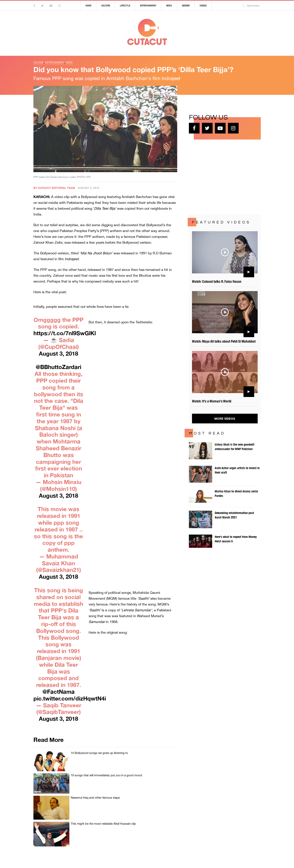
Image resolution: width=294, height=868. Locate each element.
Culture (106, 6)
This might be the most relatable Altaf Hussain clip (103, 824)
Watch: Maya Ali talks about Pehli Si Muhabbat (224, 341)
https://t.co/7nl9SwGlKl (65, 333)
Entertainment (148, 6)
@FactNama (59, 692)
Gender (186, 6)
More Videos (225, 419)
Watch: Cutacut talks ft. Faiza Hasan (217, 281)
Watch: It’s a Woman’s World (212, 401)
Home (88, 6)
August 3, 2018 (58, 353)
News (169, 6)
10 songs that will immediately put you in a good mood (106, 775)
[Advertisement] (218, 176)
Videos (203, 6)
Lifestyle (125, 6)
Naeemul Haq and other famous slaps (95, 798)
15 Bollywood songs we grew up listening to (99, 753)
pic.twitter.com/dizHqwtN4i (70, 698)
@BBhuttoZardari (58, 367)
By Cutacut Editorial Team (54, 188)
